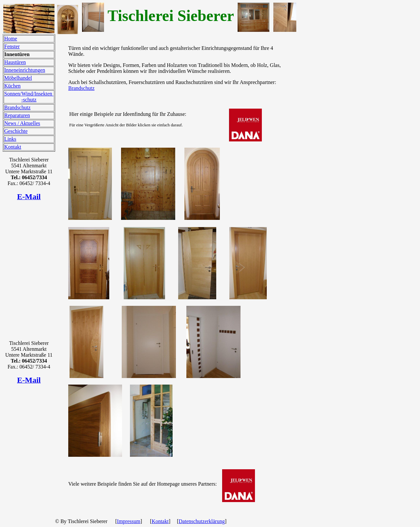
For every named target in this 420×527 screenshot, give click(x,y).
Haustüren (15, 62)
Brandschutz (17, 107)
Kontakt (13, 147)
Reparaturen (17, 115)
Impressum (129, 521)
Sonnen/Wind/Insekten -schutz (29, 97)
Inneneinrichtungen (25, 70)
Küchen (12, 86)
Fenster (12, 46)
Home (11, 39)
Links (10, 139)
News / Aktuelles (22, 123)
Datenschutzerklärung (202, 521)
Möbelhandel (18, 78)
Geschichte (16, 131)
